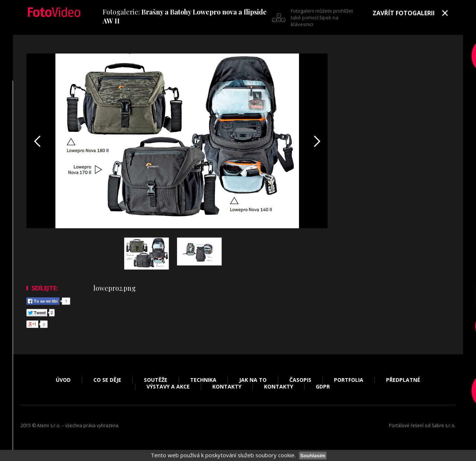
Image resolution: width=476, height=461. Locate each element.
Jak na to (253, 380)
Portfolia (349, 380)
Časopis (300, 380)
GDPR (323, 387)
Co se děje (107, 380)
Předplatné (403, 380)
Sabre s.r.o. (444, 425)
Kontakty (227, 387)
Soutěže (156, 380)
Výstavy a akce (168, 387)
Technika (203, 380)
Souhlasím (313, 456)
